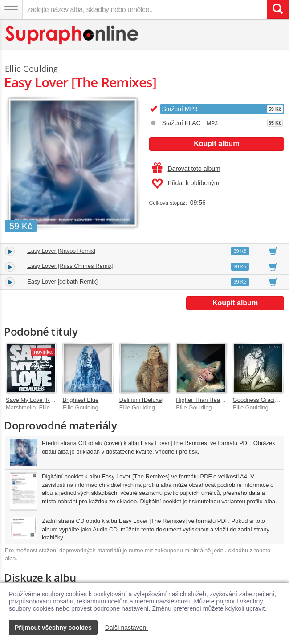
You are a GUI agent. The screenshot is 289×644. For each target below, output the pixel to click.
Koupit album (216, 144)
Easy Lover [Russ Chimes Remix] (70, 266)
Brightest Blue (80, 400)
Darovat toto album (186, 169)
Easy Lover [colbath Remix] (62, 281)
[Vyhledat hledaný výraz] (278, 9)
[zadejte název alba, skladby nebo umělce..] (145, 9)
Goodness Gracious (258, 400)
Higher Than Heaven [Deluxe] (214, 400)
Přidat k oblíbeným (185, 184)
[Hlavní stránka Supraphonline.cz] (72, 35)
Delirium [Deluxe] (141, 400)
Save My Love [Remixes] (38, 400)
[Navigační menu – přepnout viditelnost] (11, 9)
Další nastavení (127, 628)
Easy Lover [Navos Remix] (61, 251)
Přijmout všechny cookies (53, 628)
